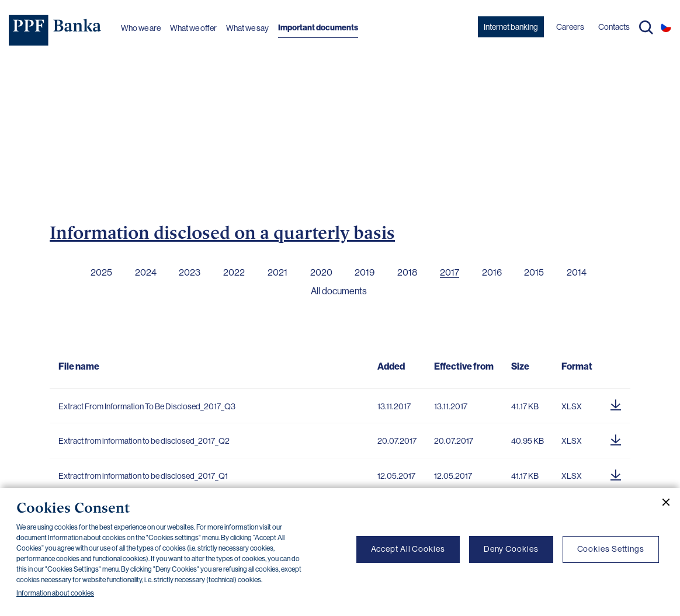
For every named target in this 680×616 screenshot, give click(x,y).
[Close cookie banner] (661, 502)
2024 (146, 272)
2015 (534, 272)
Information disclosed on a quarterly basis (222, 232)
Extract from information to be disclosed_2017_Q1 (143, 476)
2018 (407, 272)
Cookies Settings (611, 549)
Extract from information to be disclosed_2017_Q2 (144, 441)
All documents (339, 291)
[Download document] (616, 403)
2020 (321, 272)
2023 (190, 272)
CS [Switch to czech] (666, 27)
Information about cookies (55, 593)
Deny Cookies (511, 549)
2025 (101, 272)
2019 (365, 272)
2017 (450, 272)
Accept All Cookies (408, 549)
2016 (492, 272)
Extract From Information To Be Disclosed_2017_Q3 (147, 406)
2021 (277, 272)
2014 (577, 272)
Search (646, 27)
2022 (234, 272)
